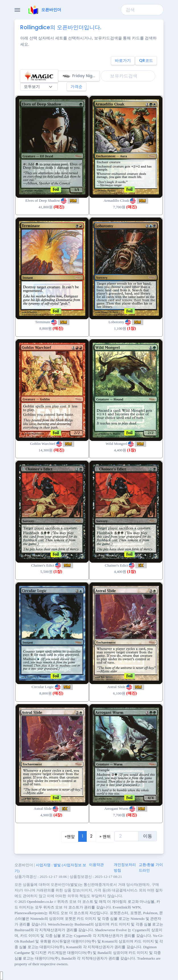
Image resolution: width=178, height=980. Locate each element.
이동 (148, 836)
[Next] (105, 837)
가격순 (76, 87)
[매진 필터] (39, 87)
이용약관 (96, 865)
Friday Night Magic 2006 (81, 76)
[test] (126, 836)
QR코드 (146, 60)
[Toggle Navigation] (17, 10)
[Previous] (70, 837)
